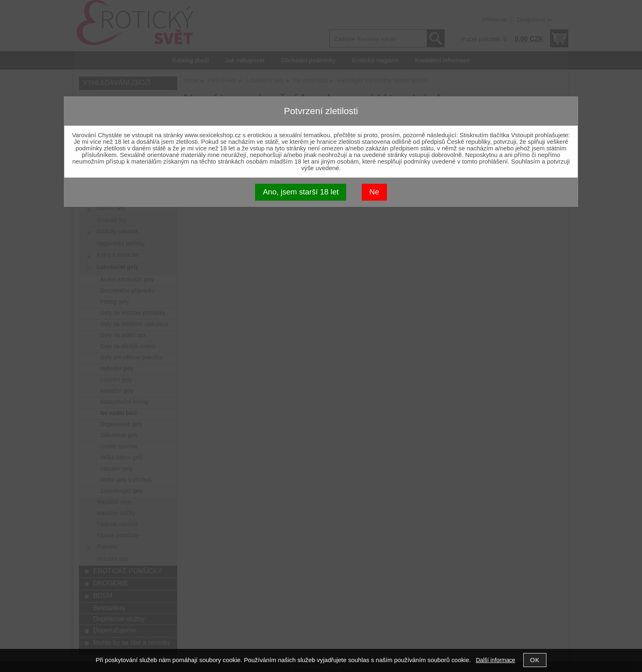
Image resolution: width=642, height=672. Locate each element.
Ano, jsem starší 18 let (301, 192)
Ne (374, 192)
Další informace (496, 660)
